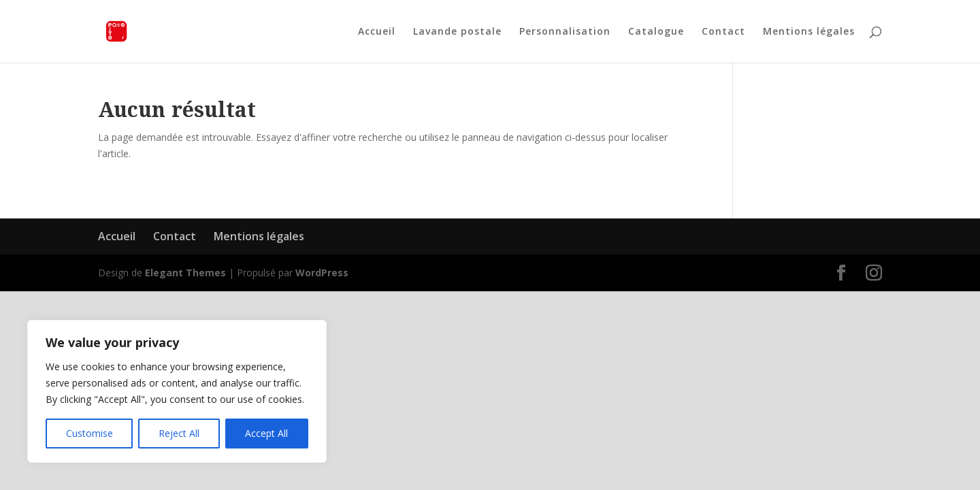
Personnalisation (565, 32)
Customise (89, 433)
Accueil (377, 32)
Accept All (266, 433)
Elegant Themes (185, 273)
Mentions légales (809, 32)
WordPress (322, 273)
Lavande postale (457, 32)
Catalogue (656, 32)
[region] (177, 391)
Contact (723, 32)
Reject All (179, 433)
